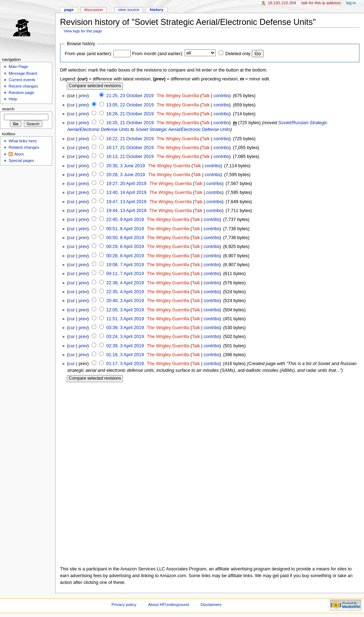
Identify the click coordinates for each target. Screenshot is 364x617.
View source (129, 10)
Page (69, 10)
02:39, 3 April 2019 (125, 346)
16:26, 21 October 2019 (130, 114)
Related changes (24, 147)
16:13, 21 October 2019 (130, 157)
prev (83, 96)
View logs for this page (83, 31)
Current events (22, 80)
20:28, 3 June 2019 (126, 175)
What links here (23, 141)
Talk (206, 96)
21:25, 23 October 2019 (130, 96)
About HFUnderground (169, 605)
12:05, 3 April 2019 (125, 310)
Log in (351, 3)
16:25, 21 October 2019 (130, 123)
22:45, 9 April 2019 (125, 220)
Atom (19, 154)
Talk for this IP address (321, 3)
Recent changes (23, 86)
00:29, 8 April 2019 (125, 247)
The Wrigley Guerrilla (178, 96)
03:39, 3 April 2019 (125, 328)
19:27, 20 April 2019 (126, 184)
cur (72, 105)
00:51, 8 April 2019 (125, 229)
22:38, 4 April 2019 (125, 283)
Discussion (93, 10)
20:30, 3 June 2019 (126, 166)
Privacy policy (124, 605)
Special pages (21, 160)
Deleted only (238, 54)
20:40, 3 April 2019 (125, 301)
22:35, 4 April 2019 (125, 292)
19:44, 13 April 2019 (126, 211)
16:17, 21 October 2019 (130, 148)
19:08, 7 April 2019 (125, 265)
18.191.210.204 (282, 3)
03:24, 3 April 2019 (125, 337)
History (156, 10)
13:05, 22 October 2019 (130, 105)
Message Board (23, 73)
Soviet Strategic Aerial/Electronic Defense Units (183, 130)
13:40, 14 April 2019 (126, 193)
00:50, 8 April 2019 (125, 238)
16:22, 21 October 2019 (130, 139)
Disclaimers (211, 605)
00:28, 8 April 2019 (125, 256)
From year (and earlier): (88, 54)
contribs (221, 96)
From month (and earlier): (158, 54)
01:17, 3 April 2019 (125, 364)
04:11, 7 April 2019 (125, 274)
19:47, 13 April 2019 (126, 202)
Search (8, 109)
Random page (21, 93)
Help (13, 99)
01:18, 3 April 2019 (125, 355)
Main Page (18, 67)
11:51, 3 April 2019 (125, 319)
